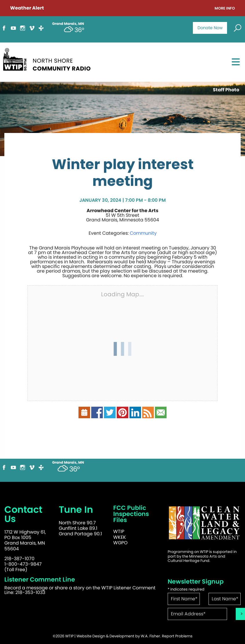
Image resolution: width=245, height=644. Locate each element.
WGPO (120, 543)
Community (143, 233)
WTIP (119, 531)
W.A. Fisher (150, 636)
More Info (225, 9)
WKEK (120, 537)
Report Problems (177, 636)
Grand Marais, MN (68, 462)
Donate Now (210, 28)
